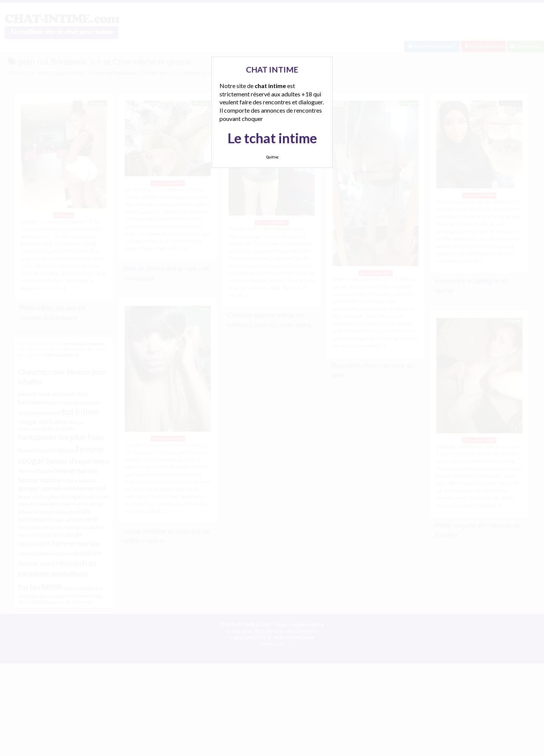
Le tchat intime (272, 138)
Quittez (272, 157)
